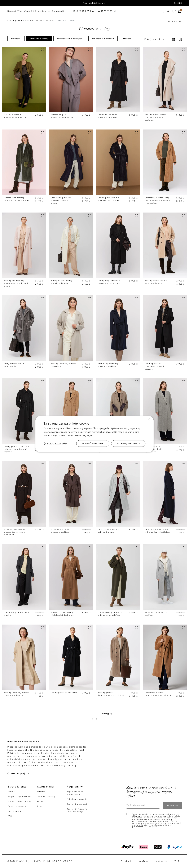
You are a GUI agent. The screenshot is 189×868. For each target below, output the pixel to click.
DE (59, 861)
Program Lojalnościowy (19, 796)
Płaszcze (50, 20)
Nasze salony (15, 811)
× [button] (149, 419)
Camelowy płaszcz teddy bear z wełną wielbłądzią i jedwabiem (157, 200)
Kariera (41, 801)
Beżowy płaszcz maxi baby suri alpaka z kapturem (155, 117)
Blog (39, 806)
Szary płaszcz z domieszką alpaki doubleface (153, 449)
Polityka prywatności (77, 799)
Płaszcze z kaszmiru (103, 39)
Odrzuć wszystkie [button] (93, 443)
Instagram (161, 861)
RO (71, 861)
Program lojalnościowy (95, 3)
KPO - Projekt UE (46, 861)
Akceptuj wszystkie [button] (128, 443)
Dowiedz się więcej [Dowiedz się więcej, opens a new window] (83, 435)
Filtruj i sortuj (155, 39)
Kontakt (12, 792)
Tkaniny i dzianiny (46, 796)
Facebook (126, 861)
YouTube (144, 861)
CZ (65, 861)
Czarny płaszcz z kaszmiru (64, 693)
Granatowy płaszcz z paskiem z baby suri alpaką (61, 200)
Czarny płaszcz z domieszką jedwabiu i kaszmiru (156, 366)
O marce (41, 792)
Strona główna (15, 20)
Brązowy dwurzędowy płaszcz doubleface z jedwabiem (15, 532)
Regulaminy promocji (77, 804)
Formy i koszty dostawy (20, 801)
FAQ (10, 816)
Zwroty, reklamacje (17, 806)
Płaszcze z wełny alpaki (70, 39)
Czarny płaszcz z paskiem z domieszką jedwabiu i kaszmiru (17, 449)
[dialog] (94, 434)
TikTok (178, 861)
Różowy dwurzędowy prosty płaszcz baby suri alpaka (16, 283)
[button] (162, 11)
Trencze (127, 39)
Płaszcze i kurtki (34, 20)
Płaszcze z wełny (39, 39)
